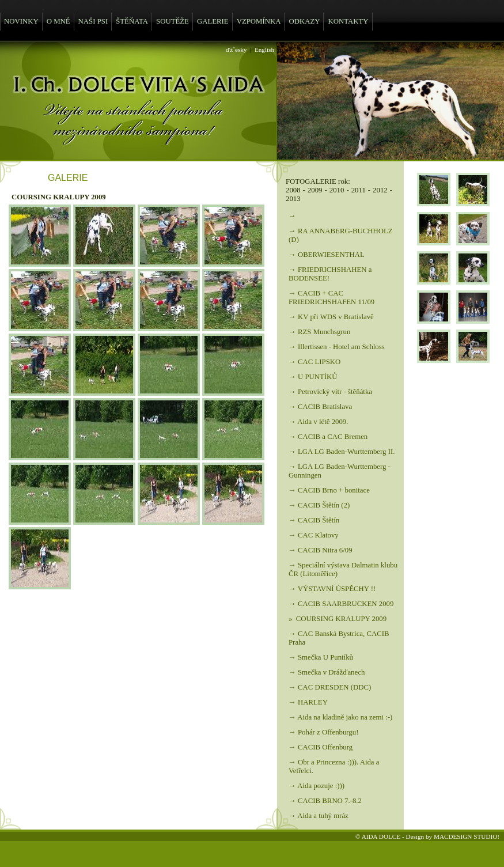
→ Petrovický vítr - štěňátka (330, 392)
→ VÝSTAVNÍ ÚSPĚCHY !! (332, 589)
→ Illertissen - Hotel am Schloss (337, 347)
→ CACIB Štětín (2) (319, 505)
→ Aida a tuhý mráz (319, 816)
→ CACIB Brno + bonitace (329, 490)
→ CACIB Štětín (314, 520)
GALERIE (213, 21)
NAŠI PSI (93, 21)
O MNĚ (58, 21)
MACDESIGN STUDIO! (467, 836)
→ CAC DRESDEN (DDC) (330, 687)
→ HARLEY (308, 702)
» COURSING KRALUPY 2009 (338, 619)
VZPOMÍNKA (259, 21)
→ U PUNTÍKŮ (313, 377)
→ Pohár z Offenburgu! (323, 732)
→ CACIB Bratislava (320, 407)
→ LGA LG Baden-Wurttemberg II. (342, 452)
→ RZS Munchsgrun (319, 332)
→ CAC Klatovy (314, 535)
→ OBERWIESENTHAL (327, 255)
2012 (380, 190)
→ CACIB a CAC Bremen (328, 437)
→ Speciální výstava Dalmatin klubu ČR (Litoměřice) (343, 569)
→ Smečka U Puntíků (321, 657)
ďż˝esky (236, 50)
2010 (337, 190)
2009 (315, 190)
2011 (359, 190)
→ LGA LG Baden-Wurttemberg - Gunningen (340, 471)
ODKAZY (304, 21)
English (264, 50)
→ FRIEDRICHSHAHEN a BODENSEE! (330, 274)
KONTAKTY (348, 21)
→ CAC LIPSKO (314, 362)
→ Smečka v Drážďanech (327, 672)
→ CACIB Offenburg (321, 747)
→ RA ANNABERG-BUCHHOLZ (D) (341, 235)
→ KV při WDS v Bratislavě (331, 317)
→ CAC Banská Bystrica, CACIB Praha (339, 638)
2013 (293, 199)
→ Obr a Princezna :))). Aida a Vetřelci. (334, 766)
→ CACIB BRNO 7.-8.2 (325, 801)
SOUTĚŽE (173, 21)
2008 (293, 190)
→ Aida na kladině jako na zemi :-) (340, 717)
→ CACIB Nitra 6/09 (321, 550)
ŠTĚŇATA (132, 21)
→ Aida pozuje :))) (317, 786)
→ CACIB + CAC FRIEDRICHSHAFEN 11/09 (331, 298)
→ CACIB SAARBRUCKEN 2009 (341, 604)
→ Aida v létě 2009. (318, 422)
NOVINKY (21, 21)
